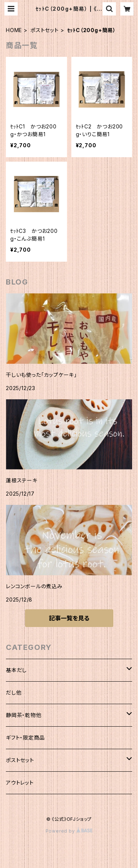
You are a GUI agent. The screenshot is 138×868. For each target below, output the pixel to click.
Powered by (69, 831)
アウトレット (20, 783)
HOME (14, 30)
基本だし (16, 670)
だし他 (14, 693)
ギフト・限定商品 (25, 738)
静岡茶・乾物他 (24, 715)
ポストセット (45, 30)
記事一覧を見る (69, 618)
